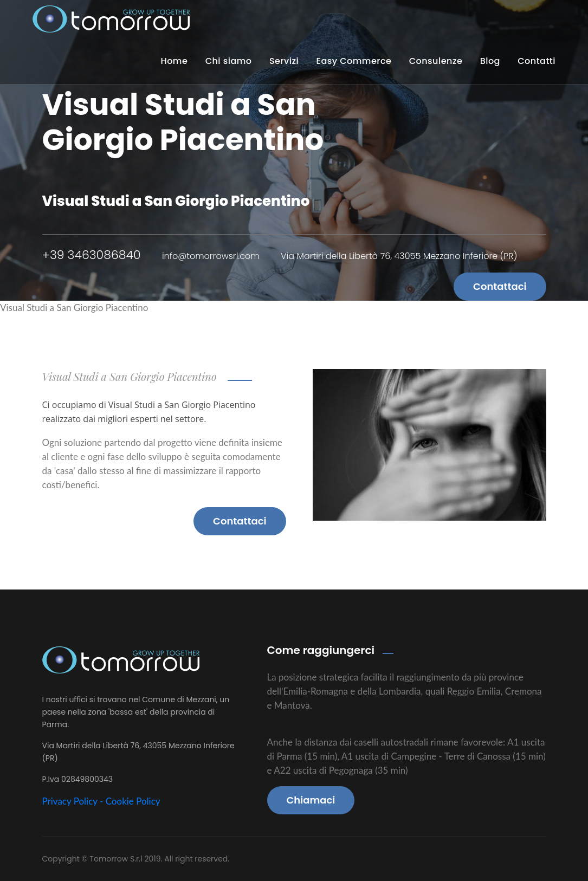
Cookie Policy (133, 801)
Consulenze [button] (436, 61)
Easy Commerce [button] (354, 61)
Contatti (537, 61)
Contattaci (500, 286)
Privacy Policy (70, 801)
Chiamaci (311, 800)
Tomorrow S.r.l (117, 859)
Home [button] (174, 61)
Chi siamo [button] (229, 61)
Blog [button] (490, 61)
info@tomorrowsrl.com (211, 256)
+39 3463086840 (92, 255)
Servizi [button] (284, 61)
